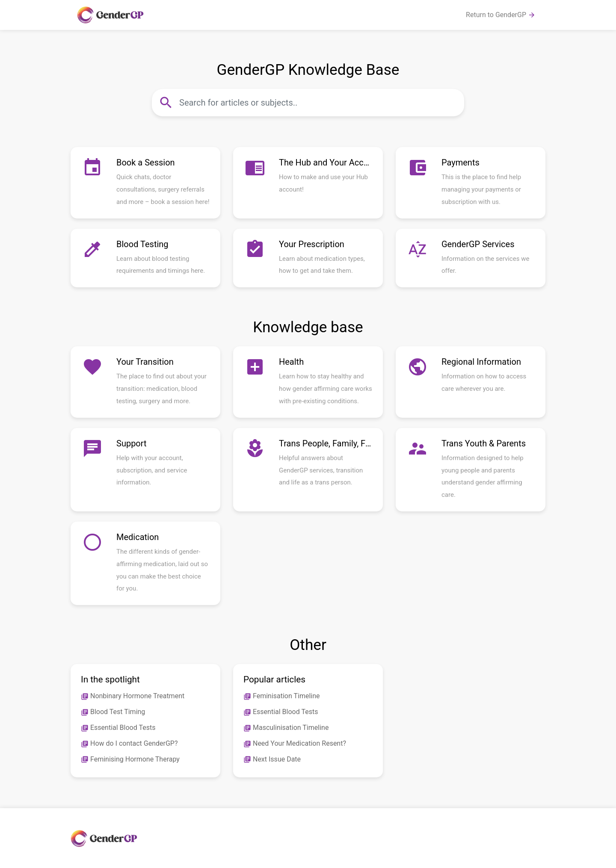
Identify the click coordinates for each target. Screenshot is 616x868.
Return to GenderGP (501, 15)
